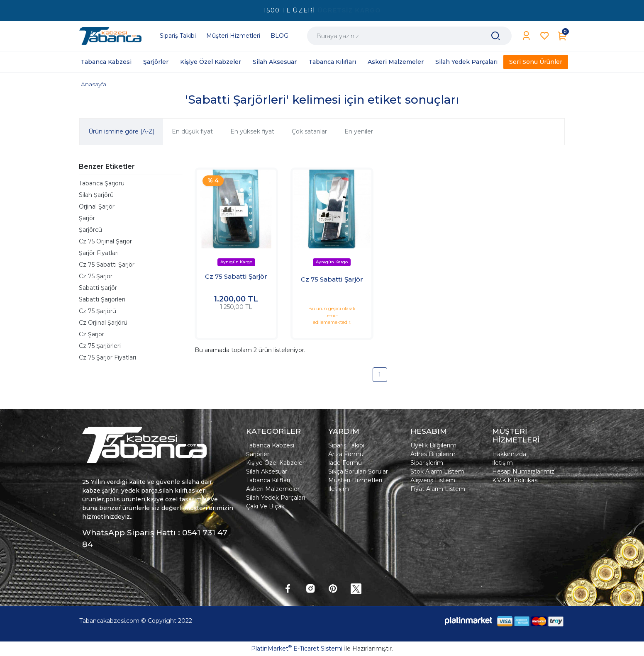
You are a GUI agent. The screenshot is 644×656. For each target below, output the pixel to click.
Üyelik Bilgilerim (433, 445)
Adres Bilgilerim (433, 454)
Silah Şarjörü (96, 195)
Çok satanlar (309, 131)
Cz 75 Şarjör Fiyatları (107, 357)
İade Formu (345, 463)
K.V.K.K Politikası (515, 480)
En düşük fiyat (192, 131)
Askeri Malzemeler (273, 489)
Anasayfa (94, 84)
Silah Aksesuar (267, 471)
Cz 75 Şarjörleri (100, 346)
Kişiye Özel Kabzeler (275, 463)
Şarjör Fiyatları (99, 253)
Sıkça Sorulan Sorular (358, 471)
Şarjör (87, 218)
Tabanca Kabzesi (270, 445)
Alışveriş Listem (433, 480)
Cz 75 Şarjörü (98, 311)
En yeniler (359, 131)
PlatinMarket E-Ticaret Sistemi (297, 649)
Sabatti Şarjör (98, 288)
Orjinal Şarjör (97, 207)
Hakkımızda (509, 454)
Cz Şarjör (91, 334)
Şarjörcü (90, 230)
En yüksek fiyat (252, 131)
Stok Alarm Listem (437, 471)
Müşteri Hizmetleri (355, 480)
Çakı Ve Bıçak (265, 506)
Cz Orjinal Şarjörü (103, 323)
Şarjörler (258, 454)
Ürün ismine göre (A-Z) (121, 131)
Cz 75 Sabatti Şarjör (107, 265)
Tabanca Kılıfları (268, 480)
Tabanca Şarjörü (102, 183)
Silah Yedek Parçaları (276, 498)
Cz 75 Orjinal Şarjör (105, 241)
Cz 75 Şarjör (96, 276)
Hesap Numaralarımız (523, 471)
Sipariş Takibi (346, 445)
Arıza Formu (346, 454)
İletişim (339, 489)
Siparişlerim (427, 463)
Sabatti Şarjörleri (102, 299)
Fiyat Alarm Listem (438, 489)
